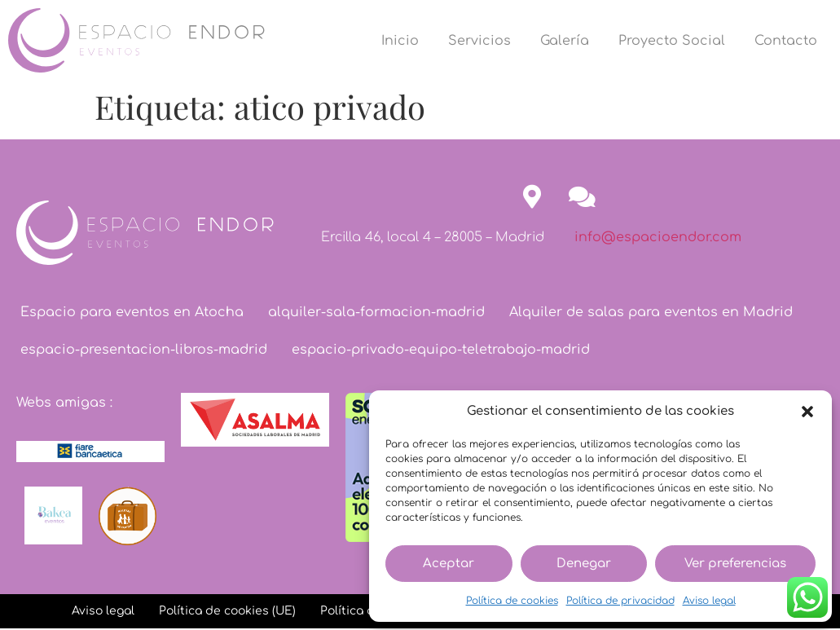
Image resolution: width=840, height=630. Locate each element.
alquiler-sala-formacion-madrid (376, 312)
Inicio (400, 41)
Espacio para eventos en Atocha (132, 312)
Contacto (786, 41)
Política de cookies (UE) (227, 611)
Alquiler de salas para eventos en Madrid (651, 312)
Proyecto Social (672, 41)
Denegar (584, 564)
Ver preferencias (735, 564)
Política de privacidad (620, 601)
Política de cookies (512, 601)
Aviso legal (709, 601)
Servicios (479, 41)
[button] (807, 412)
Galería (565, 41)
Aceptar (449, 564)
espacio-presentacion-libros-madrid (144, 350)
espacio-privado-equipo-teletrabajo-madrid (441, 350)
